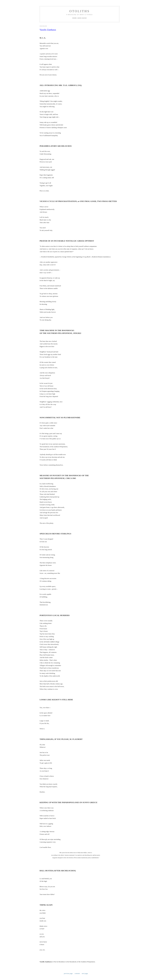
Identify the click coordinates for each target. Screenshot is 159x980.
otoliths (79, 11)
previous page (68, 931)
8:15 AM (63, 941)
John (43, 952)
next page (85, 931)
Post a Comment (47, 965)
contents (77, 931)
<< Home (43, 969)
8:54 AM (42, 961)
